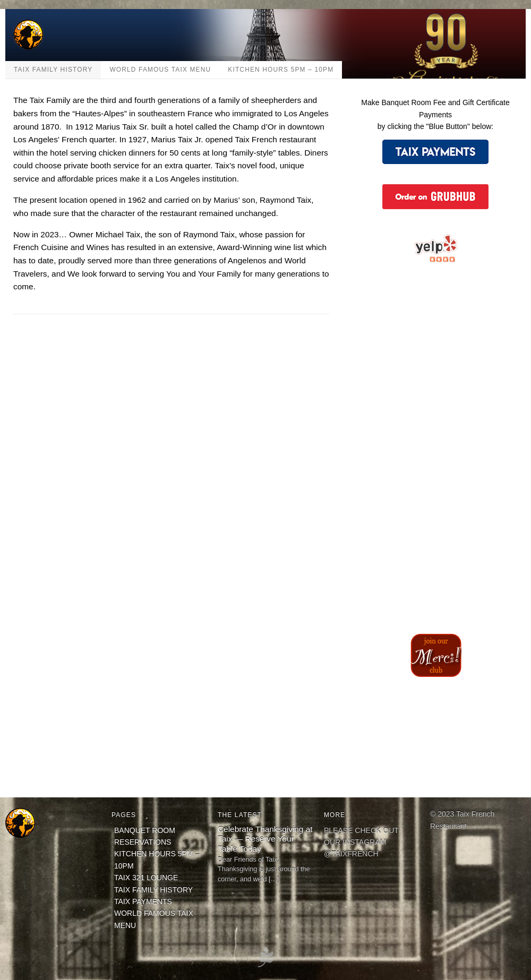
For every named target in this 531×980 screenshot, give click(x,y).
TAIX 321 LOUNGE (146, 878)
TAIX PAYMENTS (143, 901)
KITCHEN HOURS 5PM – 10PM (281, 70)
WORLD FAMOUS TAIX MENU (160, 70)
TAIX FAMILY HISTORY (53, 70)
